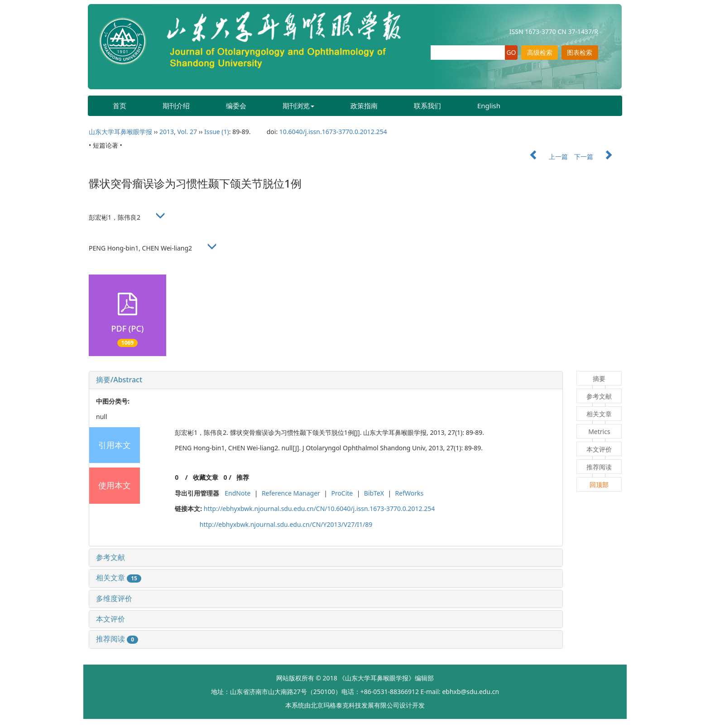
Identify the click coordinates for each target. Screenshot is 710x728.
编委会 (236, 106)
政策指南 (364, 106)
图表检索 (580, 52)
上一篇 (544, 157)
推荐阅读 (117, 639)
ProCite (342, 493)
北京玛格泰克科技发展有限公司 (355, 705)
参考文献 (110, 557)
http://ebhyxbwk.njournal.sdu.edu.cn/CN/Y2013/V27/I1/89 (286, 524)
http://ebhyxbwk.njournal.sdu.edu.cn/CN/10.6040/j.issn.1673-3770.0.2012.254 (319, 509)
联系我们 (427, 106)
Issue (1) (217, 132)
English (489, 106)
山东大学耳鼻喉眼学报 (120, 132)
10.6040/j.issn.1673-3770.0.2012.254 (333, 132)
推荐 (243, 477)
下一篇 (598, 157)
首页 (120, 106)
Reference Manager (291, 493)
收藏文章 (206, 477)
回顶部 (599, 485)
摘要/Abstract (119, 380)
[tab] (326, 380)
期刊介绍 (176, 106)
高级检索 (540, 52)
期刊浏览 (298, 106)
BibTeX (374, 493)
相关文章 (119, 578)
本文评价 (110, 619)
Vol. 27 (187, 132)
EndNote (237, 493)
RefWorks (410, 493)
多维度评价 (114, 598)
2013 (167, 132)
